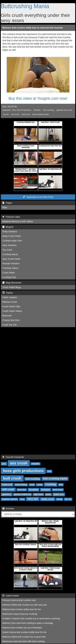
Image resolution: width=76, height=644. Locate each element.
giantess (7, 494)
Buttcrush (7, 316)
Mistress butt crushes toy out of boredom (22, 628)
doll (61, 485)
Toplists (8, 293)
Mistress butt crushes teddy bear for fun (22, 609)
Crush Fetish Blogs (12, 287)
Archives (8, 509)
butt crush (12, 478)
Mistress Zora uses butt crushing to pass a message (28, 623)
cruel (32, 485)
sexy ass (33, 499)
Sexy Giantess (9, 245)
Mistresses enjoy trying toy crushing (20, 614)
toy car (6, 114)
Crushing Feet (9, 277)
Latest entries (11, 596)
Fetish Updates (10, 297)
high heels (38, 494)
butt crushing (48, 110)
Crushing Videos (10, 268)
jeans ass (26, 114)
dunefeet (34, 489)
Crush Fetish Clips (11, 306)
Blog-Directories (12, 283)
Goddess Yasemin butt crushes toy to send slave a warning (31, 618)
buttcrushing (21, 485)
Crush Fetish (9, 273)
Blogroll (8, 227)
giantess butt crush (64, 110)
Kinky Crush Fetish (12, 236)
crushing (51, 484)
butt (49, 471)
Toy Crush (7, 250)
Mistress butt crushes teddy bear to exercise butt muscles (33, 28)
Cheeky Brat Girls (11, 320)
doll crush (8, 489)
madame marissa (9, 499)
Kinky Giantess (10, 232)
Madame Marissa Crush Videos (18, 221)
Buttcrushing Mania (25, 6)
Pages (7, 203)
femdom (37, 110)
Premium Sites (11, 217)
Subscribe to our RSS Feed (38, 197)
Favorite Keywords (13, 457)
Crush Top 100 (9, 325)
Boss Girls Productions (22, 110)
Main (5, 207)
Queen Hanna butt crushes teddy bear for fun (24, 632)
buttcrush (7, 484)
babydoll (35, 464)
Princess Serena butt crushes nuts (19, 600)
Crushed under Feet (12, 241)
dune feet (22, 490)
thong (59, 499)
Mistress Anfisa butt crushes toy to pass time (24, 637)
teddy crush (48, 499)
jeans (48, 494)
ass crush (15, 114)
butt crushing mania (41, 114)
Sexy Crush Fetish (11, 259)
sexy (22, 499)
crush (40, 485)
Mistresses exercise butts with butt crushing (24, 641)
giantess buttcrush (22, 494)
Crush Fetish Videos (12, 311)
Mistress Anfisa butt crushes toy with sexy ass (25, 605)
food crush (58, 490)
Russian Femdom (11, 263)
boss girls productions (23, 471)
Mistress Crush (10, 302)
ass (4, 464)
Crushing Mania (10, 254)
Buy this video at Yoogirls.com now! (38, 98)
